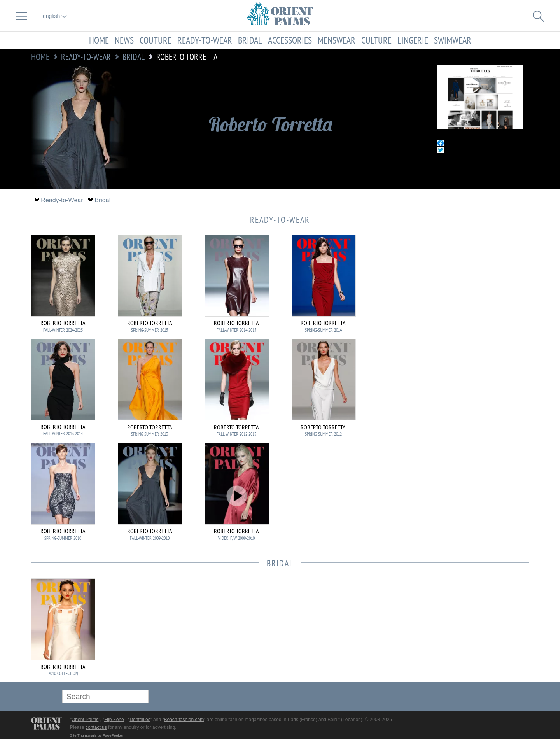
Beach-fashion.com (184, 720)
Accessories (290, 40)
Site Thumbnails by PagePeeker (97, 735)
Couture (156, 40)
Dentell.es (140, 720)
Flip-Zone (114, 720)
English (55, 16)
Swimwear (453, 40)
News (124, 40)
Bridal (250, 40)
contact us (96, 727)
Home (99, 40)
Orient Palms (85, 720)
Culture (376, 40)
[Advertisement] (474, 287)
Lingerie (413, 40)
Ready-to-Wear (205, 40)
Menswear (337, 40)
